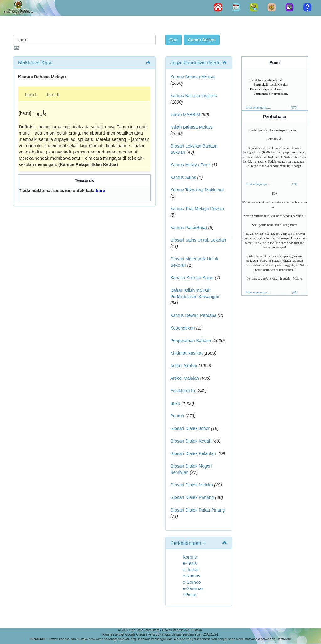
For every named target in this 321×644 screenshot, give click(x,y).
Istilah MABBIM (185, 115)
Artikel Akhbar (184, 366)
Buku (175, 403)
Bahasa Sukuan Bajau (192, 278)
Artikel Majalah (185, 378)
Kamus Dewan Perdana (193, 315)
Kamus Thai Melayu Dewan (197, 209)
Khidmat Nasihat (186, 353)
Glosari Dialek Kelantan (193, 453)
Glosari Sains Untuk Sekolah (198, 240)
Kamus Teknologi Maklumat (197, 190)
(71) (295, 184)
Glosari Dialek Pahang (192, 497)
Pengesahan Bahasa (191, 341)
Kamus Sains (183, 177)
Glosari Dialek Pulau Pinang (197, 510)
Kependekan (183, 328)
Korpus (190, 557)
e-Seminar (193, 588)
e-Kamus (192, 576)
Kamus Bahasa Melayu (193, 77)
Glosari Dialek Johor (190, 428)
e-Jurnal (191, 570)
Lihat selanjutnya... (258, 107)
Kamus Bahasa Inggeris (194, 96)
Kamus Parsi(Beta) (189, 228)
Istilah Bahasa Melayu (192, 127)
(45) (295, 292)
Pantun (177, 416)
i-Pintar (190, 595)
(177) (294, 107)
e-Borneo (192, 582)
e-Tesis (190, 563)
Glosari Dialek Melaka (192, 485)
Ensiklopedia (183, 391)
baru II (53, 95)
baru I (31, 95)
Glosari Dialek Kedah (191, 441)
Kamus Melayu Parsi (190, 165)
